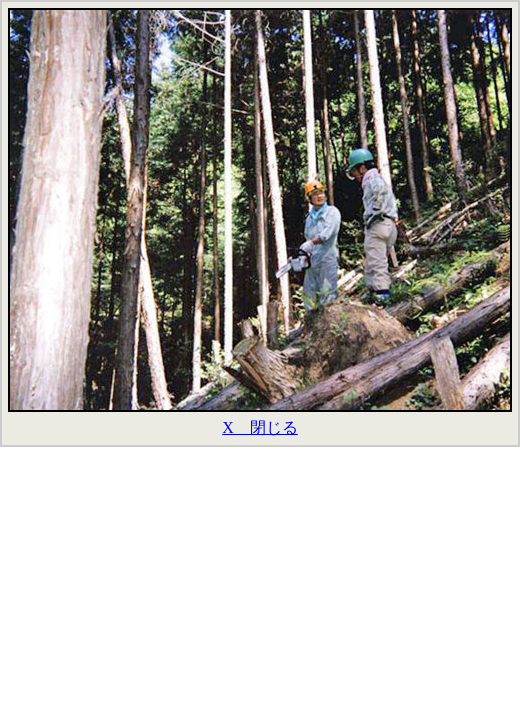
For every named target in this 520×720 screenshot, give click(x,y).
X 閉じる (260, 427)
